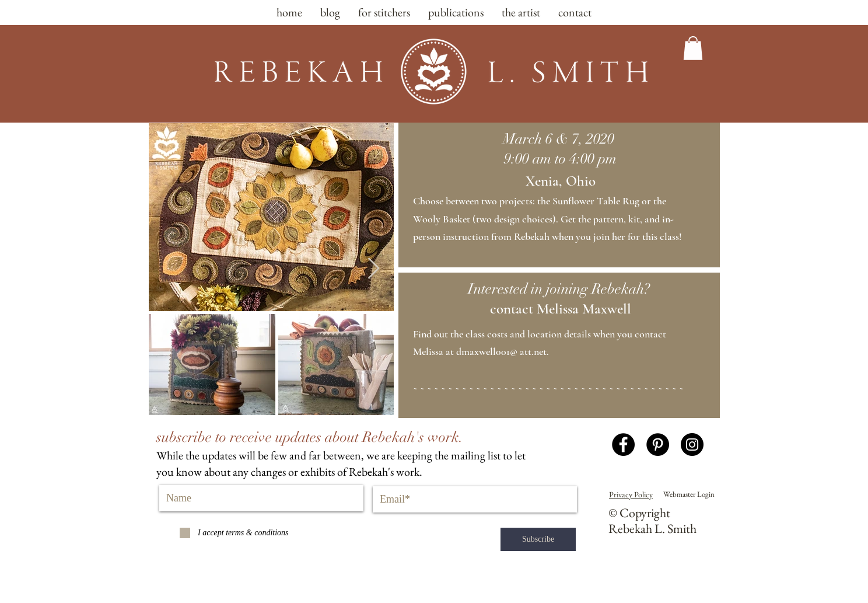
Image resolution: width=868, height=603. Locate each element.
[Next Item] (374, 269)
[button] (693, 48)
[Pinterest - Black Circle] (658, 445)
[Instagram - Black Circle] (692, 445)
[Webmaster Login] (689, 494)
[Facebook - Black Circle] (623, 445)
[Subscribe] (538, 539)
